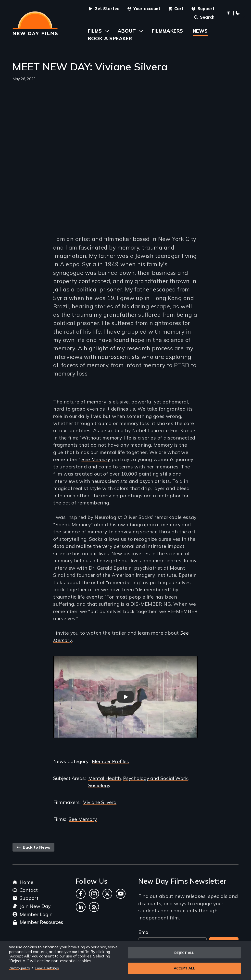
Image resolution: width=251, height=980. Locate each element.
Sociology (99, 785)
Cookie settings (47, 968)
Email (144, 932)
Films (95, 31)
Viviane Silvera (100, 802)
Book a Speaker (110, 38)
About (127, 31)
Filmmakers (167, 31)
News (200, 31)
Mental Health (105, 778)
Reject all (184, 952)
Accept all (184, 968)
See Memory (96, 459)
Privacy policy (19, 968)
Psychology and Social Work (155, 778)
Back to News (33, 847)
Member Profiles (110, 761)
